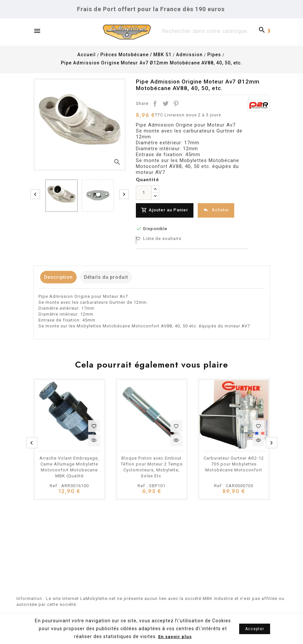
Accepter (255, 629)
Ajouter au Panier (166, 210)
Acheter (220, 210)
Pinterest (176, 104)
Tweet (165, 104)
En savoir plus (175, 637)
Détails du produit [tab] (116, 275)
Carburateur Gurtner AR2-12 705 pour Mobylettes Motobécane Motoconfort (234, 462)
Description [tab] (62, 275)
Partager (155, 104)
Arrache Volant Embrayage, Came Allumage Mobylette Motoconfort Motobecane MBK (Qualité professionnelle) (69, 468)
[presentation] (35, 194)
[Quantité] (144, 193)
